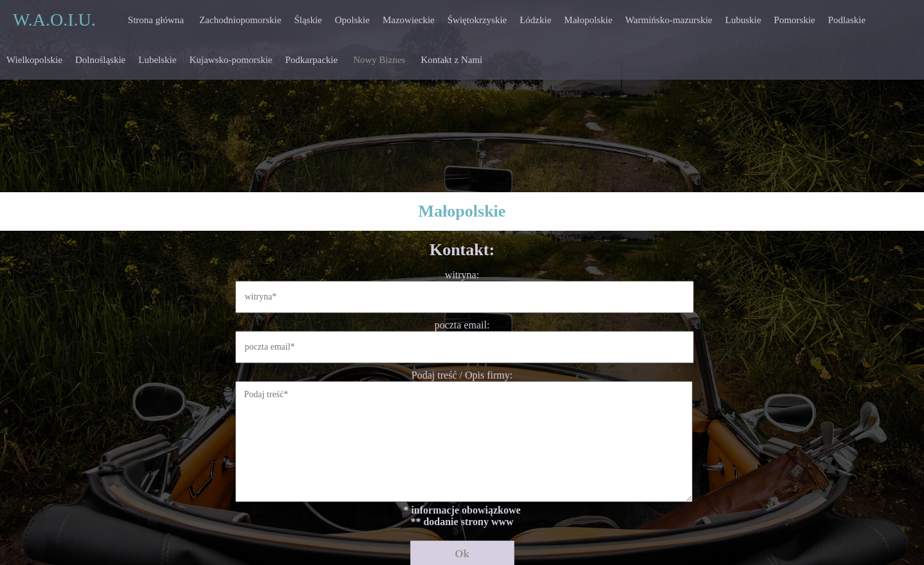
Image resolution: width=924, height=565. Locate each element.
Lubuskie (743, 20)
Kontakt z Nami (451, 60)
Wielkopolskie (34, 60)
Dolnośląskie (100, 60)
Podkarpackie (312, 60)
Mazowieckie (409, 20)
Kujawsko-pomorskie (231, 60)
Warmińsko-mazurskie (668, 20)
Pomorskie (795, 20)
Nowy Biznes (379, 60)
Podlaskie (847, 20)
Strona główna (156, 20)
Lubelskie (157, 60)
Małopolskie (588, 20)
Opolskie (352, 20)
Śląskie (308, 20)
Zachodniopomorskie (240, 20)
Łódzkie (535, 20)
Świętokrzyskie (477, 20)
